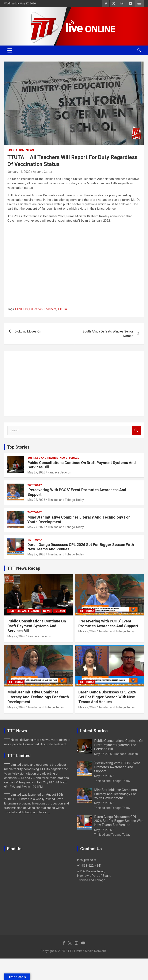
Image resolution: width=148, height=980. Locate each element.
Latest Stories (94, 731)
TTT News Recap (24, 568)
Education (16, 150)
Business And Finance (43, 458)
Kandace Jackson (59, 472)
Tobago (74, 458)
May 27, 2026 (36, 472)
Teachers (50, 309)
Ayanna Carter (43, 172)
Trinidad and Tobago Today (66, 500)
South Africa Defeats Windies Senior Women (108, 334)
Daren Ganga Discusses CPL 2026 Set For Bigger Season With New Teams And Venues (107, 697)
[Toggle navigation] (10, 50)
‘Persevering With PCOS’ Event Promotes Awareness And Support (117, 767)
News (30, 150)
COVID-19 (22, 309)
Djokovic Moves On (28, 331)
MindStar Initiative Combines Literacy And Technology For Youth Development (38, 697)
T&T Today (35, 485)
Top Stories (18, 447)
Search (136, 430)
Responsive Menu (139, 4)
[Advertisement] (74, 383)
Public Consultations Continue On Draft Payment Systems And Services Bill (37, 626)
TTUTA (62, 309)
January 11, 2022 (19, 172)
